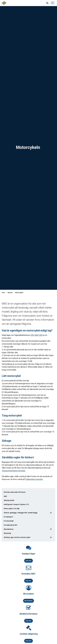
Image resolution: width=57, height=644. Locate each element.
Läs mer (28, 561)
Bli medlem (29, 594)
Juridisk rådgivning (29, 634)
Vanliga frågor (29, 554)
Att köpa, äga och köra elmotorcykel (17, 537)
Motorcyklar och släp (12, 509)
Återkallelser (9, 529)
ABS (5, 496)
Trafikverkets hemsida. (34, 479)
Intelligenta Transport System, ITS (16, 504)
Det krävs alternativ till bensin (15, 492)
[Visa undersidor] (51, 513)
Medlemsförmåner (29, 614)
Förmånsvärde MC (11, 525)
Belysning (7, 533)
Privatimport (8, 517)
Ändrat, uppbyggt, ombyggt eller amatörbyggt (21, 513)
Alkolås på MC (9, 500)
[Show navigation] (53, 3)
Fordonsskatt (9, 521)
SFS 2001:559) (37, 335)
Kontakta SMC (28, 574)
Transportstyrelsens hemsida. (14, 471)
